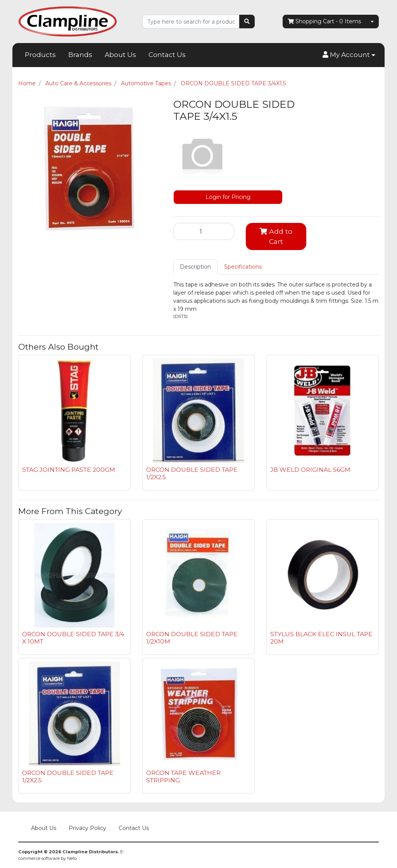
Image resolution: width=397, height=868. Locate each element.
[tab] (195, 267)
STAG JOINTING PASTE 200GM (69, 470)
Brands (80, 55)
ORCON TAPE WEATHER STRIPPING (183, 777)
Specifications (243, 267)
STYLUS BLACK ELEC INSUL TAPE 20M (321, 638)
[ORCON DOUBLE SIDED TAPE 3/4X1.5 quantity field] (204, 231)
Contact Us (167, 55)
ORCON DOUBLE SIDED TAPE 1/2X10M (192, 638)
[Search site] (247, 22)
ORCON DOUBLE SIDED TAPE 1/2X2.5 (192, 473)
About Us (120, 55)
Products (40, 55)
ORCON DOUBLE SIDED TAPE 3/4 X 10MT (73, 638)
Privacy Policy (87, 828)
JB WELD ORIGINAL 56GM (310, 470)
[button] (349, 55)
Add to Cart (276, 236)
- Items (324, 22)
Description (195, 267)
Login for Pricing (228, 197)
